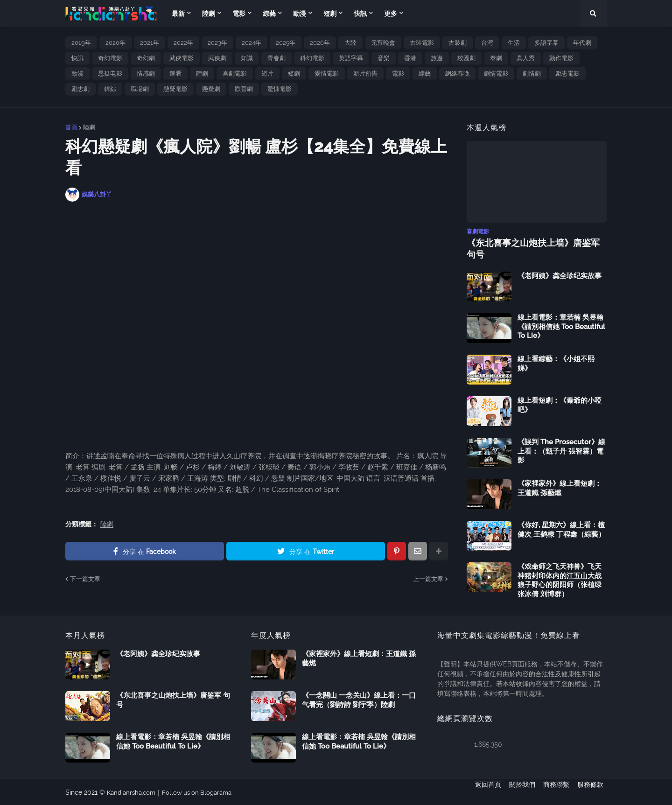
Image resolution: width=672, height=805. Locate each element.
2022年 (183, 43)
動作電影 (561, 58)
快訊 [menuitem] (360, 14)
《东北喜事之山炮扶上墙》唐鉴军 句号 (535, 248)
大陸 (350, 43)
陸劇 (202, 73)
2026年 (320, 43)
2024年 (252, 43)
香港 (410, 58)
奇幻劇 (146, 58)
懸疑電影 (175, 89)
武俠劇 (217, 58)
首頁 (71, 127)
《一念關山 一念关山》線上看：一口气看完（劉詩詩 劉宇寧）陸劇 (359, 699)
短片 (267, 73)
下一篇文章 (85, 579)
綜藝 (425, 73)
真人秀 (526, 58)
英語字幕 (351, 58)
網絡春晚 (457, 73)
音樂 (384, 58)
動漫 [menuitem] (300, 14)
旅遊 (437, 58)
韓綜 (110, 89)
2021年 (150, 43)
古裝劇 (458, 43)
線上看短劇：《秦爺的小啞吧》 (560, 404)
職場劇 (140, 89)
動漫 (77, 73)
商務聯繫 (556, 791)
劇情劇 (532, 73)
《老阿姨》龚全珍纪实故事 (560, 275)
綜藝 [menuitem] (269, 14)
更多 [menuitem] (391, 14)
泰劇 (496, 58)
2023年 (217, 43)
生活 (514, 43)
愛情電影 (327, 73)
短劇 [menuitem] (330, 14)
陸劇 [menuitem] (209, 14)
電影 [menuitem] (239, 14)
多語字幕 (546, 43)
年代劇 (582, 43)
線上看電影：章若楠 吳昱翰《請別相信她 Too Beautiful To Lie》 (561, 325)
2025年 (286, 43)
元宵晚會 (383, 43)
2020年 (115, 43)
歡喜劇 (244, 89)
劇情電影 (496, 73)
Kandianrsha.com (133, 791)
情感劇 (146, 73)
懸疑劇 (211, 89)
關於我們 (519, 791)
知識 (247, 58)
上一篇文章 (428, 579)
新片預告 (365, 73)
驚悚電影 (280, 89)
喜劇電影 (235, 73)
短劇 (294, 73)
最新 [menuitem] (178, 14)
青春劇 (276, 58)
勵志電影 (567, 73)
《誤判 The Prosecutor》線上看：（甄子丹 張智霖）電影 (561, 450)
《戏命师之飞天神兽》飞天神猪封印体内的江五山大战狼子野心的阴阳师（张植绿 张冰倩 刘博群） (560, 579)
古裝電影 (422, 43)
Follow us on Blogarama (203, 791)
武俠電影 (182, 58)
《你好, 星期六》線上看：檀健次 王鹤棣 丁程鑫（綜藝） (561, 529)
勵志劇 (80, 89)
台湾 (487, 43)
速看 (175, 73)
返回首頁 (482, 791)
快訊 (77, 58)
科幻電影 (312, 58)
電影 (398, 73)
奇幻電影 (110, 58)
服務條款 (594, 791)
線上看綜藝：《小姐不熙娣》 (556, 363)
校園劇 (466, 58)
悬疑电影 (110, 73)
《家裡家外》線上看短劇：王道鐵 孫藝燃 (560, 487)
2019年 (81, 43)
